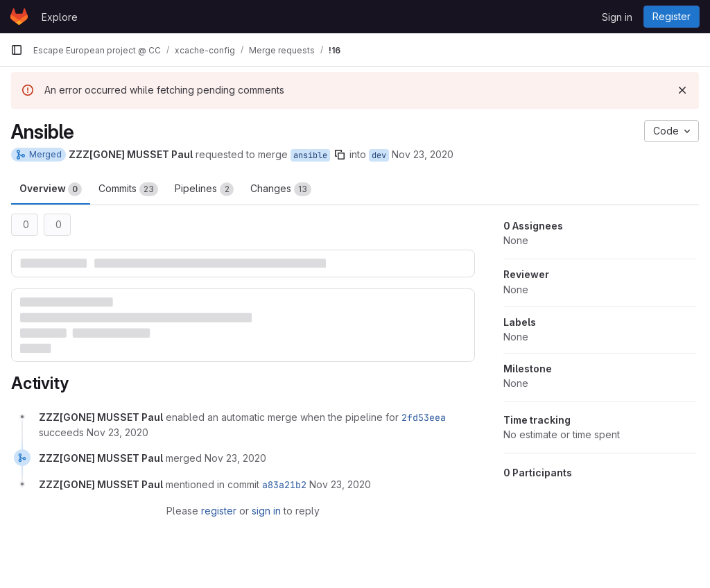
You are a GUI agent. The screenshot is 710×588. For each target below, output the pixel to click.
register (219, 511)
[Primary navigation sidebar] (17, 50)
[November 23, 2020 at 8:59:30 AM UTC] (235, 458)
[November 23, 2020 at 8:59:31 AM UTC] (340, 484)
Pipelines (204, 189)
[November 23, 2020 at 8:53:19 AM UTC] (118, 432)
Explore (60, 17)
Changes (281, 189)
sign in (266, 511)
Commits (128, 189)
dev (379, 155)
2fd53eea (424, 417)
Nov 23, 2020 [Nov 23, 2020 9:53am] (423, 154)
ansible (310, 155)
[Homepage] (19, 17)
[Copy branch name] (340, 155)
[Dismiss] (682, 90)
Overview (51, 189)
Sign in (617, 17)
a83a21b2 (284, 485)
